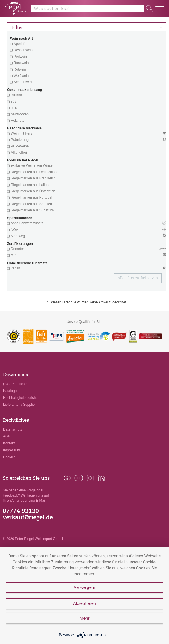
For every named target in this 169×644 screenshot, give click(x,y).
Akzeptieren (84, 603)
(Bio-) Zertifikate (15, 384)
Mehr (84, 618)
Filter (88, 27)
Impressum (12, 450)
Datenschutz (13, 429)
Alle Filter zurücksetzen (138, 278)
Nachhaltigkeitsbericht (20, 398)
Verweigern (84, 587)
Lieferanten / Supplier (19, 405)
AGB (7, 436)
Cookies (9, 457)
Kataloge (10, 391)
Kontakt (9, 443)
